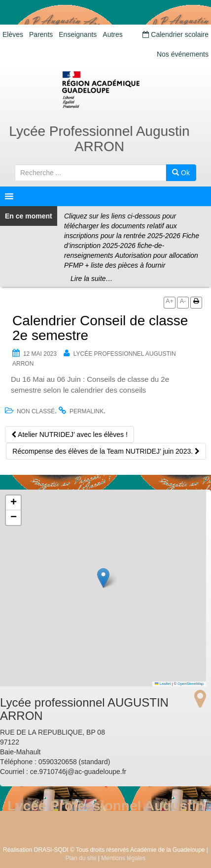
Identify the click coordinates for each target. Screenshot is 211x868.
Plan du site (81, 858)
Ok (181, 173)
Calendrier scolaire (176, 34)
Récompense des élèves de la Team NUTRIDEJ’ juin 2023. (106, 451)
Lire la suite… (92, 279)
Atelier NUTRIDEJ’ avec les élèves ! (70, 434)
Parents (41, 34)
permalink (87, 411)
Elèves (13, 34)
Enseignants (78, 34)
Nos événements (183, 54)
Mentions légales (123, 858)
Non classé (36, 411)
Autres (112, 34)
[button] (103, 578)
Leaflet (163, 684)
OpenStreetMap (191, 684)
